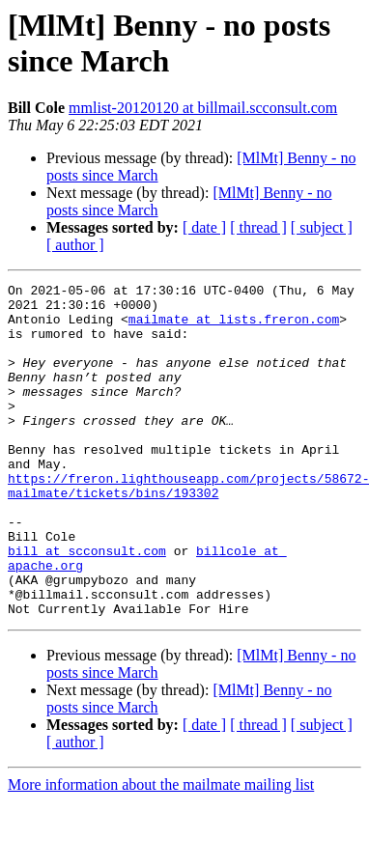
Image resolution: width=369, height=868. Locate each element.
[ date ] (204, 227)
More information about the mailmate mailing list (161, 851)
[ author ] (75, 245)
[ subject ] (322, 227)
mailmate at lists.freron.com (234, 327)
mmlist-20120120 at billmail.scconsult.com (203, 108)
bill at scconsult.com (87, 605)
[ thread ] (258, 227)
